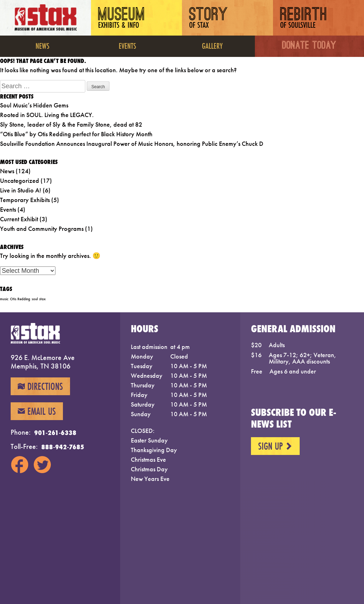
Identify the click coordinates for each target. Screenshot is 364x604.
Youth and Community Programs (42, 229)
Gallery (212, 46)
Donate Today (309, 46)
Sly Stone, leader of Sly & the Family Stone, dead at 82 (71, 124)
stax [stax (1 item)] (42, 299)
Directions (40, 386)
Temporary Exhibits (25, 200)
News (42, 46)
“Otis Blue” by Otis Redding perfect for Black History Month (76, 134)
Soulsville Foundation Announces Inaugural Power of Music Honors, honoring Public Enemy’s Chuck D (132, 144)
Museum (122, 19)
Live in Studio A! (21, 190)
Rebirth (304, 19)
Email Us (37, 411)
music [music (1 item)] (4, 299)
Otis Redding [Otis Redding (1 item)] (20, 299)
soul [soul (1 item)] (35, 299)
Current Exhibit (19, 219)
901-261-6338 (55, 433)
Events (127, 46)
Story (209, 19)
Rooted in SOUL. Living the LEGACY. (47, 115)
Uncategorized (20, 181)
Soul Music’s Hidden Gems (34, 105)
